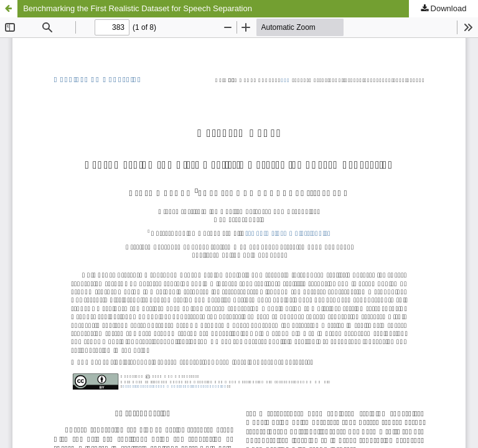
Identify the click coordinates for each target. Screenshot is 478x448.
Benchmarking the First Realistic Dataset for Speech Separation (138, 8)
